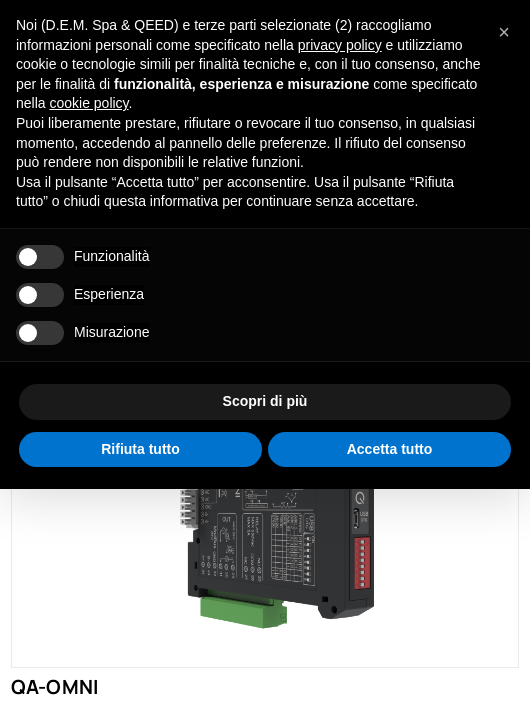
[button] (504, 32)
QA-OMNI (54, 686)
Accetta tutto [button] (390, 449)
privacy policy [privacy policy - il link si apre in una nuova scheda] (340, 45)
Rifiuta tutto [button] (140, 449)
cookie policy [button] (88, 103)
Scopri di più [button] (265, 401)
